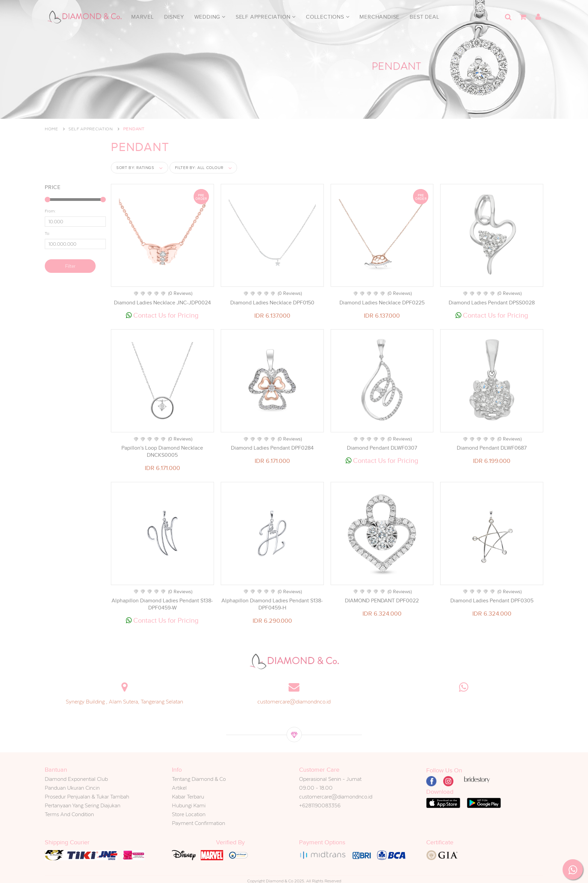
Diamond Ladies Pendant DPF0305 (492, 601)
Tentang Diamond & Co (199, 779)
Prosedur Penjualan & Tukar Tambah (87, 797)
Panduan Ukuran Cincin (72, 788)
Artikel (179, 788)
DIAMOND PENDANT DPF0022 (382, 601)
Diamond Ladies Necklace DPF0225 (382, 303)
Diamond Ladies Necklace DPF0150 (272, 303)
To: (47, 233)
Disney (174, 17)
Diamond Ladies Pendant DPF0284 (272, 448)
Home (52, 129)
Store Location (189, 814)
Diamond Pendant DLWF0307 (382, 448)
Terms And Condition (69, 814)
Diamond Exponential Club (76, 779)
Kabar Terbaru (188, 797)
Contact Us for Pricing (162, 315)
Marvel (143, 17)
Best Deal (424, 17)
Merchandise (379, 17)
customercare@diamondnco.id (294, 702)
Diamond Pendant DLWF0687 (492, 448)
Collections (328, 17)
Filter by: (199, 168)
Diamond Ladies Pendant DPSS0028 (492, 303)
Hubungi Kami (189, 805)
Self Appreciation (266, 17)
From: (50, 211)
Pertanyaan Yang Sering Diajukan (83, 805)
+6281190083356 (320, 805)
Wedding (210, 17)
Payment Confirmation (199, 823)
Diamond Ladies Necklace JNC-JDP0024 (162, 303)
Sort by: (135, 168)
